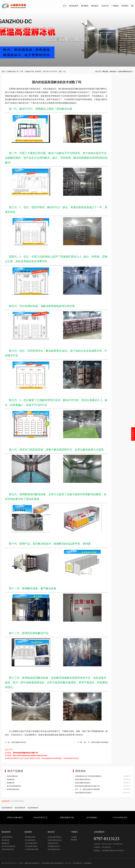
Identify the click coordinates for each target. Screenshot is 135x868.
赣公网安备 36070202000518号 (53, 863)
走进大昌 (105, 6)
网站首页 (105, 71)
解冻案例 (85, 6)
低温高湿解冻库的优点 (19, 742)
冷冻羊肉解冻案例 (31, 843)
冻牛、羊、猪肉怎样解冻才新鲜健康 (96, 742)
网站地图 (74, 840)
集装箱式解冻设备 (13, 789)
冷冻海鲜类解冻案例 (32, 849)
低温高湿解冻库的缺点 (83, 783)
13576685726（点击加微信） (83, 863)
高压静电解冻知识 (54, 849)
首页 (65, 6)
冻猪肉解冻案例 (30, 837)
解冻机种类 (74, 6)
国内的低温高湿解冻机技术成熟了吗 (87, 786)
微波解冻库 (11, 783)
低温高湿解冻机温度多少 (84, 793)
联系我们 (125, 6)
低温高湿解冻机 (12, 776)
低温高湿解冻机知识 (125, 71)
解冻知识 (95, 6)
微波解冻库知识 (53, 843)
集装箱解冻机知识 (54, 846)
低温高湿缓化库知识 (55, 840)
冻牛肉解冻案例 (30, 840)
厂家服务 (115, 6)
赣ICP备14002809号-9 (33, 863)
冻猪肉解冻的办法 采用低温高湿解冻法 (88, 776)
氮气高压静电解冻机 (14, 786)
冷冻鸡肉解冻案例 (31, 846)
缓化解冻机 (11, 779)
